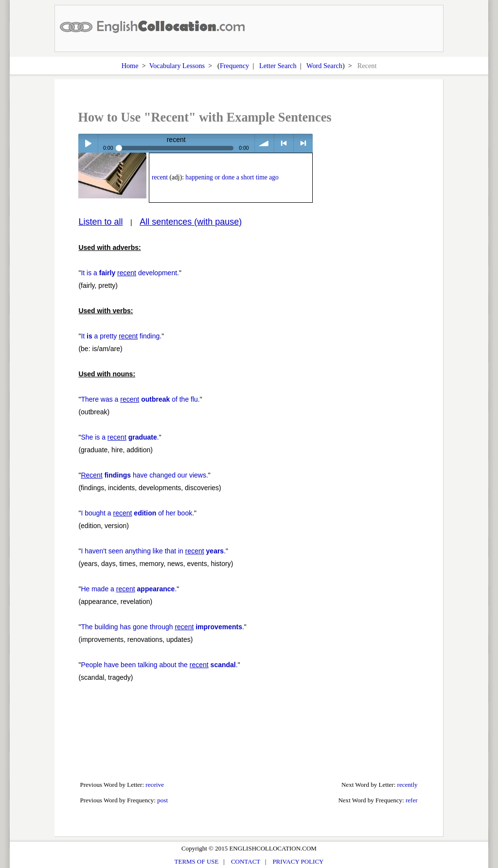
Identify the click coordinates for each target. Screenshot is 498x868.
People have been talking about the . (159, 665)
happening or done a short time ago (232, 177)
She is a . (120, 437)
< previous (284, 143)
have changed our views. (144, 475)
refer (412, 800)
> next (303, 143)
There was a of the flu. (140, 399)
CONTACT (246, 861)
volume (264, 143)
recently (408, 785)
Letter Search (278, 66)
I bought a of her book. (137, 513)
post (162, 800)
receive (155, 785)
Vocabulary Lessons (177, 66)
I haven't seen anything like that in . (153, 551)
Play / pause (88, 143)
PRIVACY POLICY (298, 861)
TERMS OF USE (197, 861)
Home (130, 66)
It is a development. (130, 273)
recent (160, 177)
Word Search (324, 66)
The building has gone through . (162, 627)
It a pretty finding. (121, 336)
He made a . (129, 589)
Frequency (234, 66)
